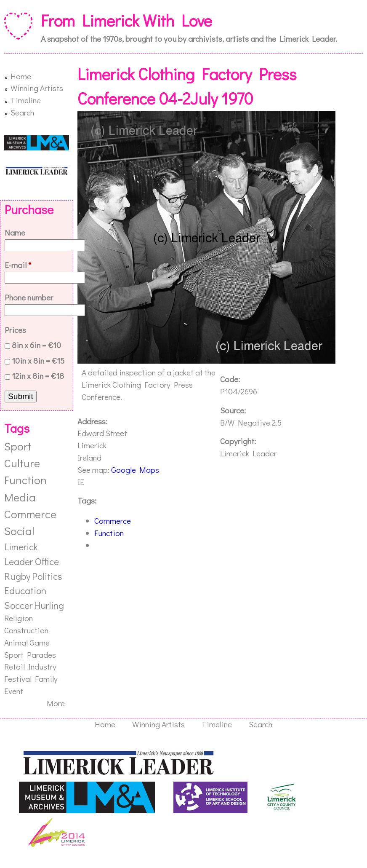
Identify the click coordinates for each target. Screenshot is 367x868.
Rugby (17, 576)
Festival (18, 679)
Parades (41, 655)
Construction (26, 630)
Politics (47, 576)
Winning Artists (37, 88)
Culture (22, 463)
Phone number (29, 297)
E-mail (18, 265)
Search (22, 112)
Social (19, 531)
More (56, 703)
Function (109, 533)
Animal (16, 642)
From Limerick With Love (126, 20)
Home (21, 76)
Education (25, 590)
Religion (19, 618)
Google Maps (135, 470)
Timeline (26, 100)
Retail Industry (30, 666)
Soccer (18, 605)
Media (20, 497)
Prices (15, 330)
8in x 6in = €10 (36, 345)
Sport (18, 446)
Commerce (113, 521)
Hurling (49, 605)
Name (15, 232)
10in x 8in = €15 (38, 360)
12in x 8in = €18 (38, 376)
